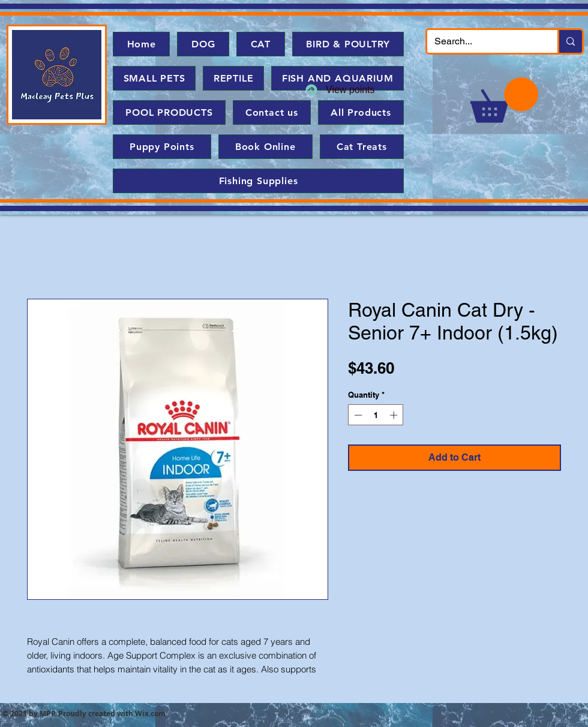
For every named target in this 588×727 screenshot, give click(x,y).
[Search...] (483, 41)
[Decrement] (357, 415)
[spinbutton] (376, 415)
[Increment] (395, 415)
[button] (504, 100)
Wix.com (150, 714)
